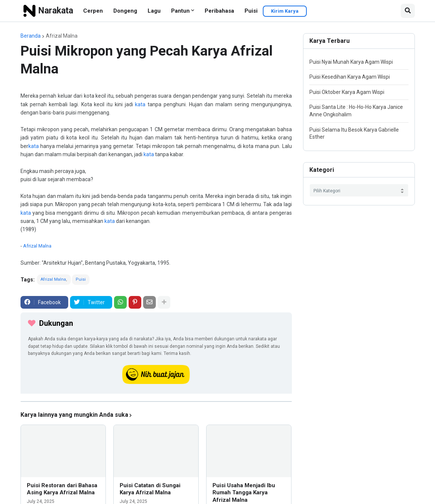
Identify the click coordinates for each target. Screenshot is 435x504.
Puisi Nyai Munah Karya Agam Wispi (351, 62)
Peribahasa (219, 11)
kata (140, 104)
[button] (408, 11)
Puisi (251, 11)
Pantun (180, 11)
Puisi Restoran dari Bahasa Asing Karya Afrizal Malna (62, 489)
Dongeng (125, 11)
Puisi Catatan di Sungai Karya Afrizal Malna (150, 489)
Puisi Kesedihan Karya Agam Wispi (350, 77)
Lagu (154, 11)
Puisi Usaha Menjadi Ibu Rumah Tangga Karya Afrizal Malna (244, 493)
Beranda (31, 36)
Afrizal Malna (62, 36)
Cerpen (93, 11)
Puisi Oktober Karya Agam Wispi (347, 92)
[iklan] (156, 401)
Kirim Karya (285, 11)
